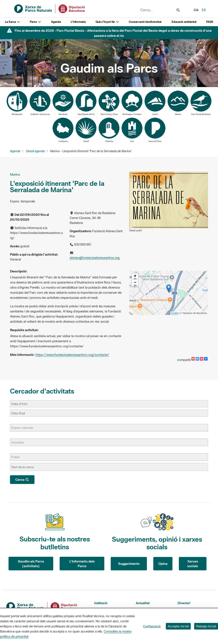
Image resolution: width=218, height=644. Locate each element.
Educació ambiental (184, 22)
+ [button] (135, 276)
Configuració (152, 626)
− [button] (135, 283)
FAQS (210, 22)
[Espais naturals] (24, 428)
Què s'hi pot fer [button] (107, 22)
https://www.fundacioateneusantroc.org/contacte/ (72, 355)
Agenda (56, 22)
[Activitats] (20, 442)
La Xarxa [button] (12, 22)
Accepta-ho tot (178, 626)
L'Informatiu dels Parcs (82, 564)
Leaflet (175, 313)
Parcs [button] (35, 22)
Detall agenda (35, 151)
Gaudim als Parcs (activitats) (31, 564)
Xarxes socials (193, 564)
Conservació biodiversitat (145, 22)
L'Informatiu (78, 22)
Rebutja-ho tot (206, 626)
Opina (163, 564)
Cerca (22, 479)
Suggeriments (129, 564)
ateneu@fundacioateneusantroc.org (95, 258)
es (204, 10)
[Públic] (18, 457)
